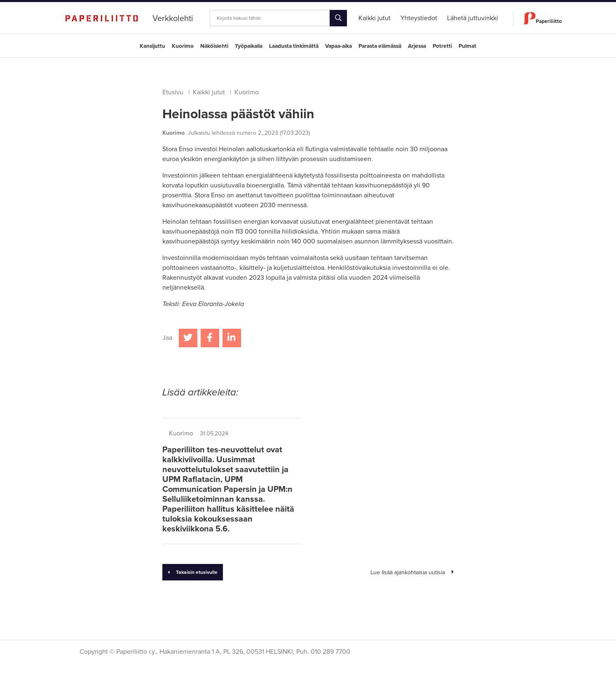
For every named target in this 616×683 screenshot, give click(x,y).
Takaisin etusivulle (193, 572)
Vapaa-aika (338, 46)
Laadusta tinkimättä (294, 46)
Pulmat (467, 46)
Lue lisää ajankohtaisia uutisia (412, 572)
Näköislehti (214, 46)
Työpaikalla (249, 46)
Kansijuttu (152, 46)
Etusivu (173, 92)
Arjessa (417, 46)
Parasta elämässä (380, 46)
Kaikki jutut (209, 92)
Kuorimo (183, 46)
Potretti (442, 46)
